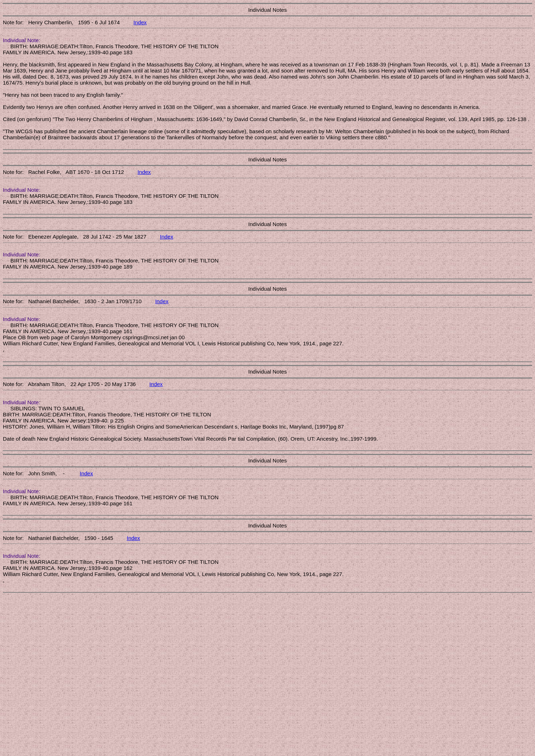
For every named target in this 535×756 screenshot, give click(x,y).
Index (140, 22)
